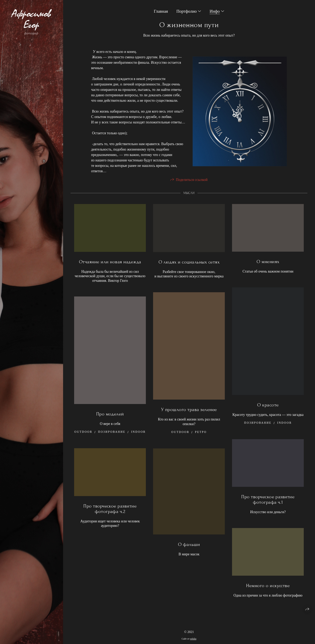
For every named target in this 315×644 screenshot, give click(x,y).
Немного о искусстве (268, 587)
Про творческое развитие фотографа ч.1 (268, 501)
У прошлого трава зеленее (189, 411)
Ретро (201, 433)
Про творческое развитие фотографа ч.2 (110, 510)
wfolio (193, 639)
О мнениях (268, 263)
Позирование (258, 424)
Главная (161, 11)
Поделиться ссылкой (192, 181)
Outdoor (180, 433)
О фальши (189, 546)
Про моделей (110, 415)
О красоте (268, 406)
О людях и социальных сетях (189, 263)
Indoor (285, 424)
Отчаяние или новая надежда (110, 263)
